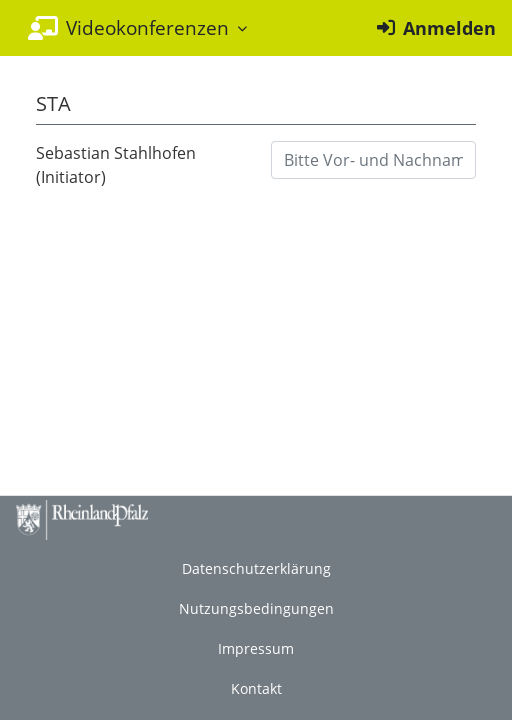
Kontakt (256, 688)
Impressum (256, 648)
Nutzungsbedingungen (256, 608)
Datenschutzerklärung (256, 568)
